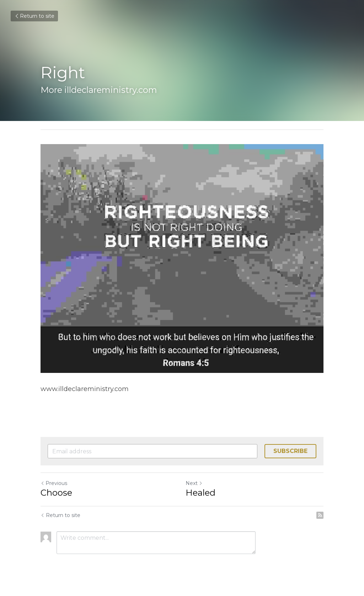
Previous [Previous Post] (54, 483)
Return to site (34, 16)
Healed (200, 493)
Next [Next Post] (194, 483)
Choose (56, 493)
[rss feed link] (320, 515)
